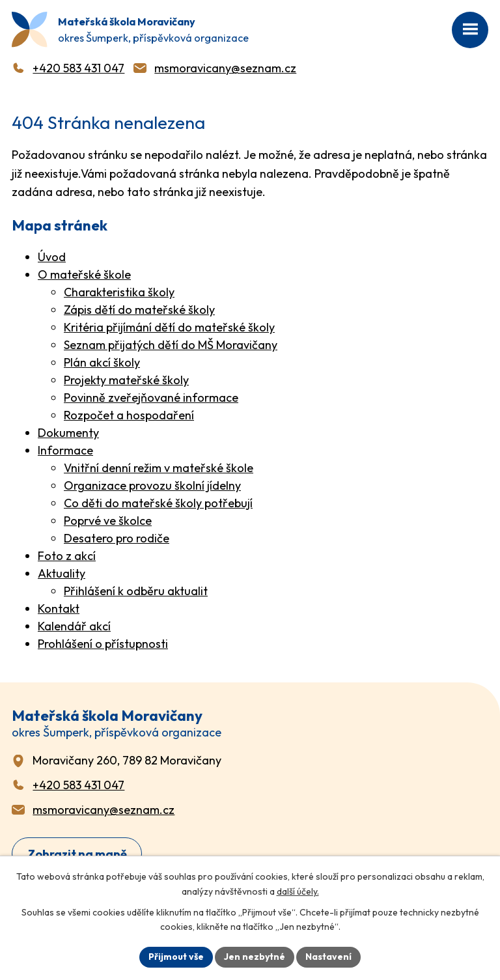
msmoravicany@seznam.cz (225, 68)
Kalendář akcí (74, 626)
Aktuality (62, 573)
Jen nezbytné (255, 957)
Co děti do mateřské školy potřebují (158, 503)
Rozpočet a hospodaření (129, 415)
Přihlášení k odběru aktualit (136, 591)
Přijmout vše (176, 957)
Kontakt (59, 609)
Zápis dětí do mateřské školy (139, 310)
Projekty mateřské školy (126, 380)
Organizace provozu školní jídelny (152, 485)
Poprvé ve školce (108, 521)
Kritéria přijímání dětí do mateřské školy (169, 327)
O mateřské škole (84, 274)
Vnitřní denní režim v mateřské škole (159, 468)
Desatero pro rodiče (117, 538)
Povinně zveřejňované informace (151, 398)
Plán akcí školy (102, 362)
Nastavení (328, 957)
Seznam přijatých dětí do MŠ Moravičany (171, 345)
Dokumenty (68, 433)
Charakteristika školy (119, 292)
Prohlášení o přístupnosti (103, 644)
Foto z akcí (67, 556)
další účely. (298, 891)
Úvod (52, 257)
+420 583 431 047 (78, 68)
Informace (65, 450)
